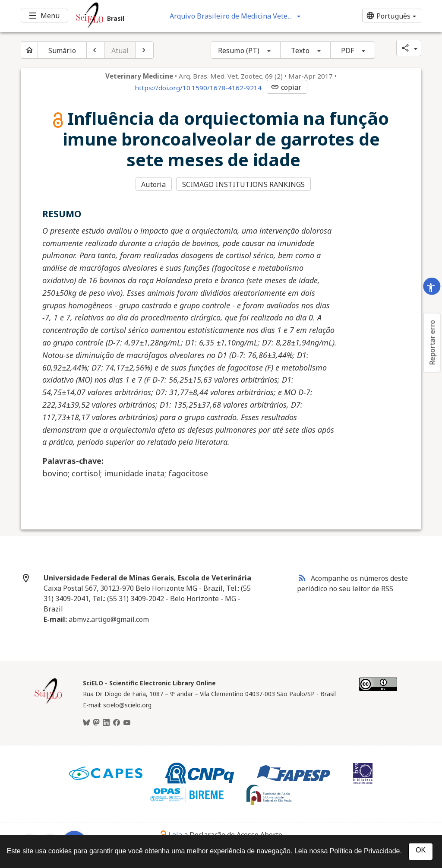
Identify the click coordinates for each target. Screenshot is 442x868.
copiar (286, 87)
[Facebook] (117, 723)
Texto (300, 51)
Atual (120, 51)
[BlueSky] (86, 723)
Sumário (62, 51)
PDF (347, 51)
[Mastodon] (96, 723)
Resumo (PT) (239, 51)
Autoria (153, 184)
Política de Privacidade (365, 851)
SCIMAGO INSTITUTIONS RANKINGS (244, 184)
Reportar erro (432, 342)
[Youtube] (127, 723)
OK (421, 850)
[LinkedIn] (106, 723)
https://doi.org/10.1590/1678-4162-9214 (198, 88)
